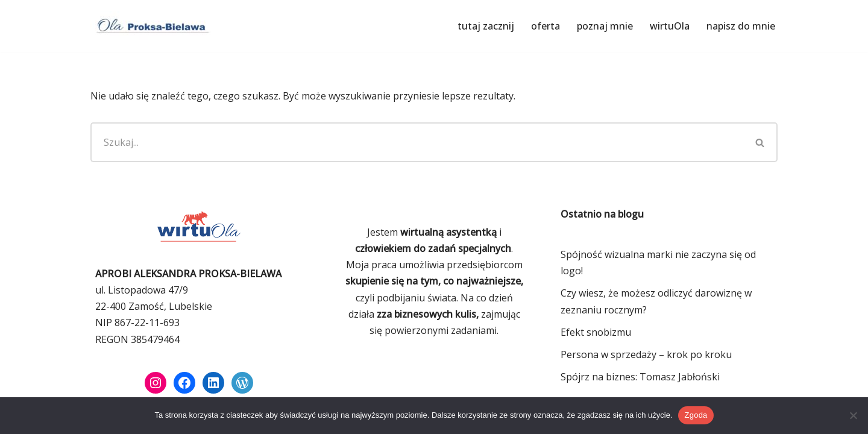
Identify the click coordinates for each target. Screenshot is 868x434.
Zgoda (696, 415)
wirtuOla (670, 26)
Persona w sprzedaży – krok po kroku (646, 354)
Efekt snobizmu (596, 332)
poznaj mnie (605, 26)
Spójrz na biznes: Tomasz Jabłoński (640, 377)
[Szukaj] (417, 142)
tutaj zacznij (486, 26)
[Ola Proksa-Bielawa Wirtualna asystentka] (151, 26)
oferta (546, 26)
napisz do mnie (741, 26)
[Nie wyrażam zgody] (853, 415)
